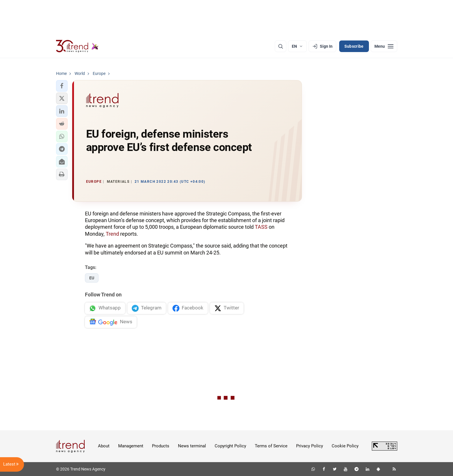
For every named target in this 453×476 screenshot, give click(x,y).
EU (92, 278)
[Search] (281, 46)
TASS (261, 227)
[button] (62, 86)
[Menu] (384, 46)
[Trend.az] (77, 46)
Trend (112, 234)
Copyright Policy (230, 446)
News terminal (192, 446)
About (104, 446)
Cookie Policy (345, 446)
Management (131, 446)
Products (161, 446)
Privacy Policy (310, 446)
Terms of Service (271, 446)
